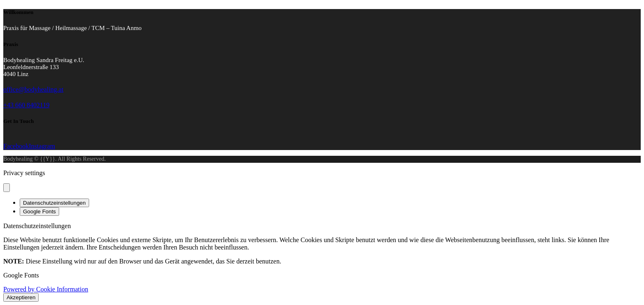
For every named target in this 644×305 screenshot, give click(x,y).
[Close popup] (7, 188)
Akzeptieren (21, 297)
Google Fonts (39, 211)
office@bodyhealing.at (33, 89)
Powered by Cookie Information (46, 289)
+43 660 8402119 (26, 105)
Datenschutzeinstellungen (54, 203)
